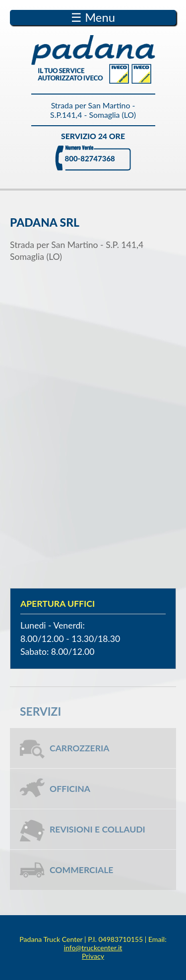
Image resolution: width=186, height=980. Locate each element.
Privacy (93, 956)
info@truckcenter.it (93, 948)
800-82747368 (90, 158)
